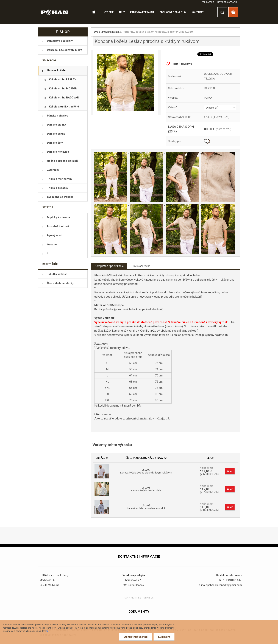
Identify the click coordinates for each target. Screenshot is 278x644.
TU (226, 335)
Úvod (97, 32)
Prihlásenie (208, 2)
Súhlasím (164, 637)
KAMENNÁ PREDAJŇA (142, 12)
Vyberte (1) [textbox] (212, 108)
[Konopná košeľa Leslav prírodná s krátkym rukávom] (126, 82)
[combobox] (220, 107)
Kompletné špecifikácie (109, 266)
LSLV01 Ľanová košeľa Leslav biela (146, 489)
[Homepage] (92, 12)
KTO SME (109, 12)
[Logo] (55, 12)
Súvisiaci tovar (141, 266)
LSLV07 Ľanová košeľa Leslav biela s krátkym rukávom (146, 471)
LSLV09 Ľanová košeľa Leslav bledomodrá (146, 507)
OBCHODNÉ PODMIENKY (173, 12)
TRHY (122, 12)
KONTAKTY (198, 12)
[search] (222, 12)
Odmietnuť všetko (136, 637)
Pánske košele (112, 32)
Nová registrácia (227, 2)
